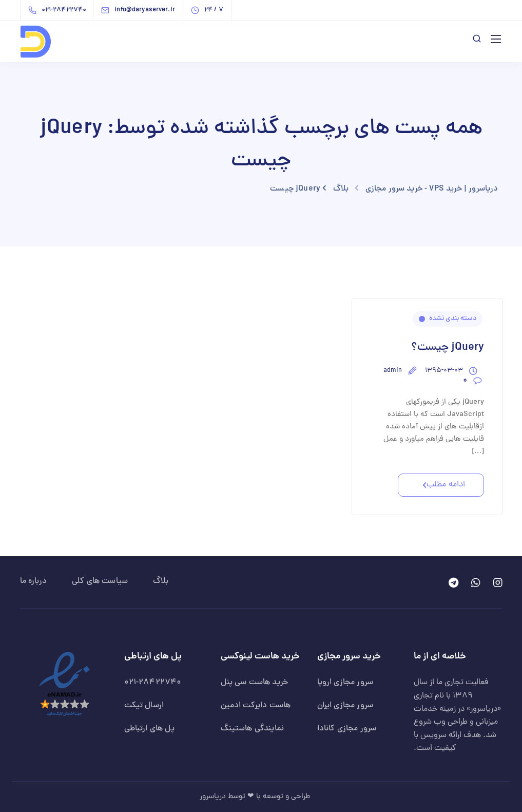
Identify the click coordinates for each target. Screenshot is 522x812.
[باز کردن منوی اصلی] (496, 39)
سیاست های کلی (100, 581)
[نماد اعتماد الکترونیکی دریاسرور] (64, 685)
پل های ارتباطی (149, 729)
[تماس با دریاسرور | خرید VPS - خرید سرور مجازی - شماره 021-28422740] (60, 10)
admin (393, 371)
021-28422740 (153, 683)
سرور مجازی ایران (345, 706)
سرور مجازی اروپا (345, 683)
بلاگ (161, 581)
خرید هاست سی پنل (255, 683)
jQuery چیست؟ (448, 348)
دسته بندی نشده (453, 319)
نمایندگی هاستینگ (253, 729)
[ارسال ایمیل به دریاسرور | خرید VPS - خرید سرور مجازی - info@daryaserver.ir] (147, 10)
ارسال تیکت (144, 706)
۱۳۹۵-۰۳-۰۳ (444, 371)
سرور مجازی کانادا (347, 729)
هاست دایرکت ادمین (256, 706)
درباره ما (33, 581)
